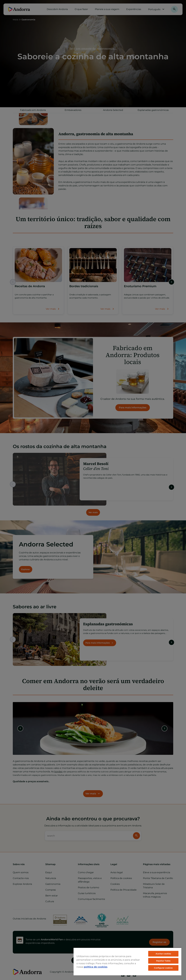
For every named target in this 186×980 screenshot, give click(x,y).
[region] (127, 961)
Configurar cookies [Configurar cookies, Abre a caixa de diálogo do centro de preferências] (163, 968)
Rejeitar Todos (163, 961)
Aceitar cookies (163, 954)
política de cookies (96, 967)
